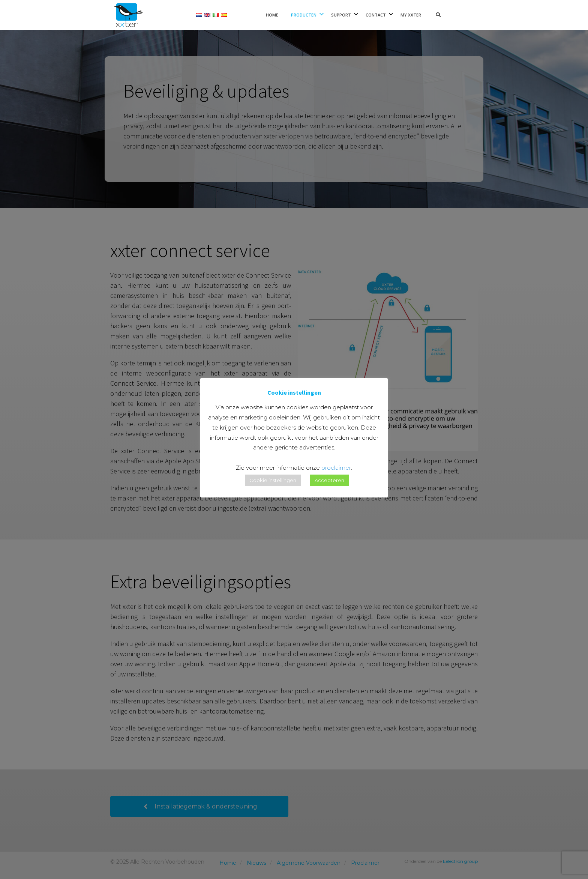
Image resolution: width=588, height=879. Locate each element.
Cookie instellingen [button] (273, 480)
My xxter (411, 15)
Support (341, 15)
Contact (376, 15)
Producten (304, 15)
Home (272, 15)
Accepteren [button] (329, 480)
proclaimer (336, 468)
